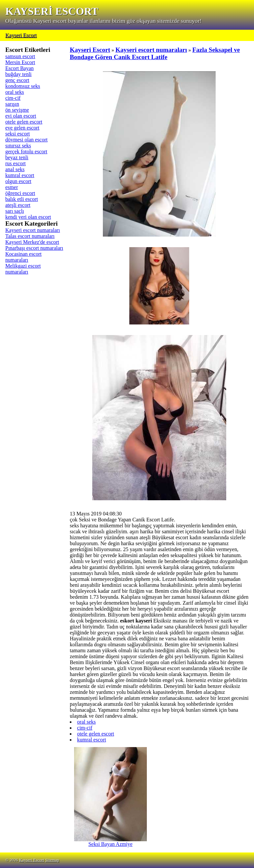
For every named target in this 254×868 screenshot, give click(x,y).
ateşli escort (18, 205)
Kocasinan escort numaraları (23, 257)
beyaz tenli (17, 157)
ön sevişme (17, 110)
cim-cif (13, 98)
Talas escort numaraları (30, 236)
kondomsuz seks (23, 86)
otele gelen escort (24, 122)
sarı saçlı (15, 211)
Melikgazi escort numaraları (23, 269)
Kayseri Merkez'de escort (32, 242)
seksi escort (18, 134)
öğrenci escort (20, 193)
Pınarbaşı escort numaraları (34, 248)
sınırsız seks (18, 146)
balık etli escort (22, 199)
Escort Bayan (20, 68)
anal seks (15, 169)
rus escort (16, 163)
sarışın (12, 104)
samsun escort (20, 56)
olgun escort (18, 181)
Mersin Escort (20, 62)
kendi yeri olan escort (28, 217)
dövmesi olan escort (26, 140)
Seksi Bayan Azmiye (110, 842)
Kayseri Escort (21, 35)
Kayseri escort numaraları (33, 230)
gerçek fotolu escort (26, 151)
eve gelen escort (22, 128)
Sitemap (52, 860)
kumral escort (20, 175)
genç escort (17, 80)
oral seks (15, 92)
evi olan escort (21, 116)
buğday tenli (19, 74)
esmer (12, 187)
